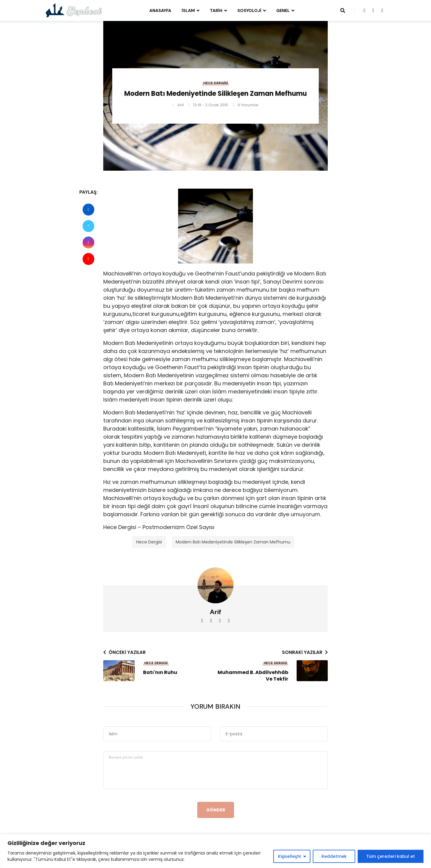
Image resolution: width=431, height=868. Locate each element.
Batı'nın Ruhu (160, 672)
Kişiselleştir (290, 856)
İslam (188, 10)
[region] (215, 851)
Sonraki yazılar (305, 652)
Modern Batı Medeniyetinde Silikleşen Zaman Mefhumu (233, 542)
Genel (283, 10)
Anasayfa (160, 10)
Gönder (216, 810)
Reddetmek (334, 856)
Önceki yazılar (125, 652)
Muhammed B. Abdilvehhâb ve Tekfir (253, 676)
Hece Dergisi (215, 83)
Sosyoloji (249, 10)
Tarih (216, 10)
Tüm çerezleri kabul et (391, 856)
